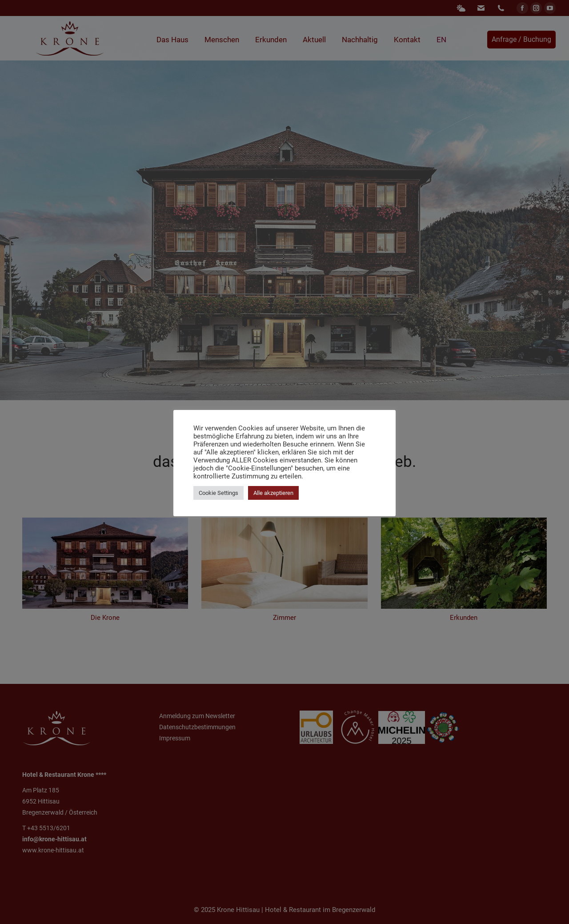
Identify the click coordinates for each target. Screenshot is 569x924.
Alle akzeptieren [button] (273, 493)
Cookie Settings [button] (218, 493)
